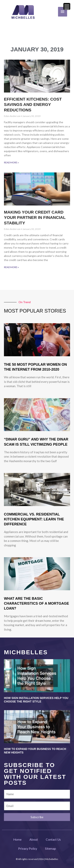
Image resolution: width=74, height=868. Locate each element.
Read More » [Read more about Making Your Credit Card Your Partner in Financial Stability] (11, 267)
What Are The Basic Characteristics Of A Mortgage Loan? (37, 603)
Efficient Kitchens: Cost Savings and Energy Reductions (33, 105)
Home (17, 839)
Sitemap (51, 849)
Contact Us (53, 839)
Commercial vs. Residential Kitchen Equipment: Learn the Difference (34, 519)
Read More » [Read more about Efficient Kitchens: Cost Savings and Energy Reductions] (11, 162)
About (34, 839)
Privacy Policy (28, 849)
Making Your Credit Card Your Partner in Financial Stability (35, 217)
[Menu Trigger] (67, 6)
